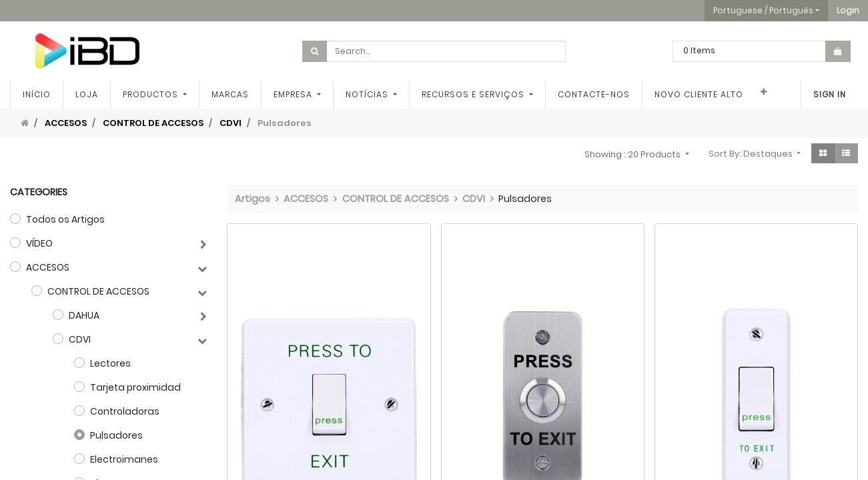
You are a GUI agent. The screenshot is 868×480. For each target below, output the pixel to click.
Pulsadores (116, 435)
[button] (848, 11)
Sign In (830, 94)
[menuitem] (37, 95)
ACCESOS (66, 123)
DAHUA (84, 315)
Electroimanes (124, 459)
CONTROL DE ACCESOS (153, 123)
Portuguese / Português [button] (763, 10)
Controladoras (125, 411)
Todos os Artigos (65, 219)
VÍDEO (39, 243)
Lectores (110, 363)
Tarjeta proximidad (135, 387)
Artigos (253, 199)
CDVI (231, 123)
